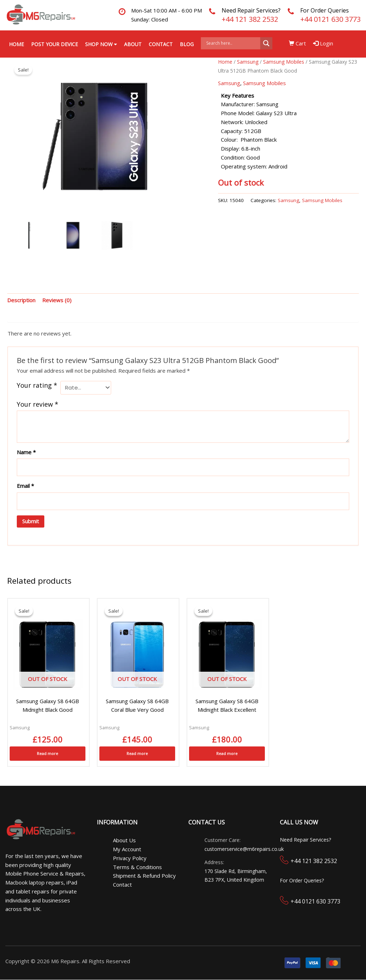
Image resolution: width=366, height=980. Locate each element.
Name (26, 452)
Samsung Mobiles (284, 62)
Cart (298, 43)
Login (323, 43)
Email (25, 486)
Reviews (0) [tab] (57, 300)
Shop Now (101, 44)
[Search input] (232, 43)
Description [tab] (21, 300)
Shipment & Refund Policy (144, 876)
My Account (127, 849)
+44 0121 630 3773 (330, 19)
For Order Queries (325, 10)
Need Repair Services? (251, 10)
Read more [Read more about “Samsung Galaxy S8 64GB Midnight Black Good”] (48, 753)
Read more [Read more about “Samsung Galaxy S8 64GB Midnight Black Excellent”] (227, 753)
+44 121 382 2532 (250, 19)
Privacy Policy (130, 858)
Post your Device (55, 44)
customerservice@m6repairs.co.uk (244, 849)
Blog (187, 44)
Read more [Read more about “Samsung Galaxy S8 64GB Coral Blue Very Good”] (137, 753)
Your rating (37, 385)
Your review (38, 404)
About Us (124, 841)
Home (16, 44)
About (133, 44)
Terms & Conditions (137, 867)
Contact (161, 44)
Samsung (248, 62)
